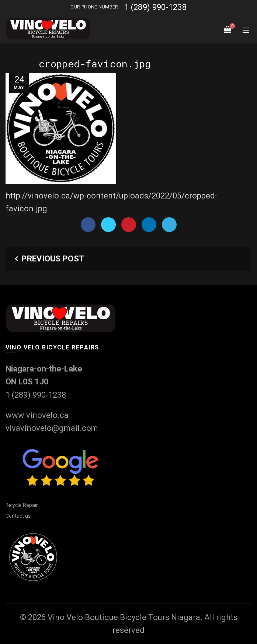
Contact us (18, 516)
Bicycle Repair (22, 505)
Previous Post (53, 259)
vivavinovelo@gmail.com (52, 428)
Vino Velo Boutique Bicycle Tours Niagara (124, 617)
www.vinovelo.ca (37, 415)
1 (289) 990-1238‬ (155, 7)
